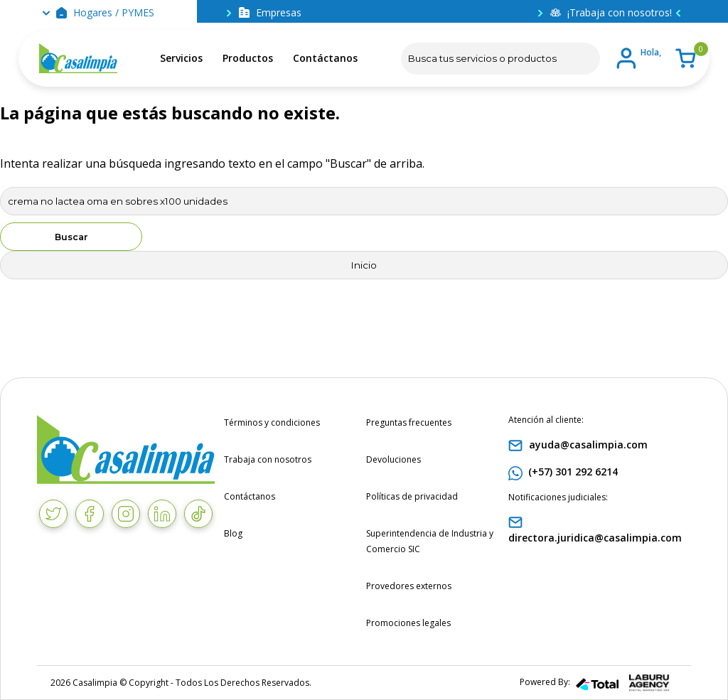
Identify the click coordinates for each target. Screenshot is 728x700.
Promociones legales (408, 623)
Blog (233, 533)
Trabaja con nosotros (268, 459)
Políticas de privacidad (412, 496)
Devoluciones (394, 459)
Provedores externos (409, 586)
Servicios (181, 58)
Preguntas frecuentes (409, 422)
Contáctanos (325, 58)
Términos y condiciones (272, 422)
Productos (248, 58)
